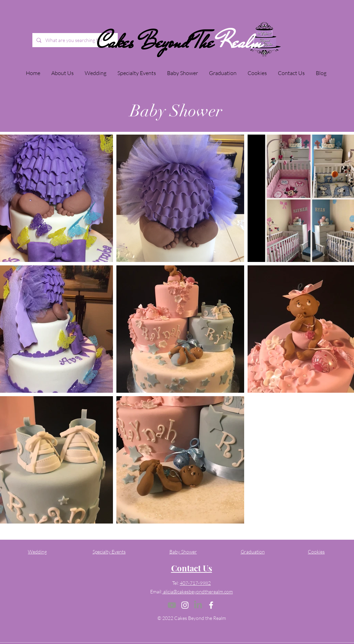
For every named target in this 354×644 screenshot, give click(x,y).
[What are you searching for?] (81, 40)
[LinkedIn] (198, 605)
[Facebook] (211, 605)
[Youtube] (172, 605)
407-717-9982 (195, 583)
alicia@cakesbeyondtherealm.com (197, 592)
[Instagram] (185, 605)
